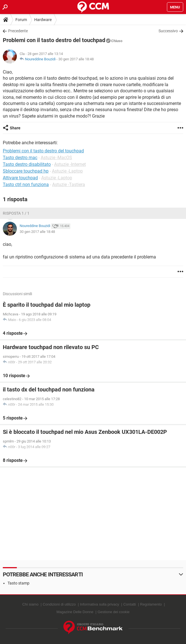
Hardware (43, 20)
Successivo (168, 31)
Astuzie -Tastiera (69, 185)
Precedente (18, 31)
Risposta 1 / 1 (16, 213)
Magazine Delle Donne (75, 612)
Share (15, 128)
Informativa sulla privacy (99, 604)
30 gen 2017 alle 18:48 (76, 59)
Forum (21, 20)
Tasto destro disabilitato (27, 164)
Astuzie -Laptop (67, 171)
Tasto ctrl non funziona (26, 185)
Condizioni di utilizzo (59, 604)
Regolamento (151, 604)
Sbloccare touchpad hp (26, 171)
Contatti (129, 604)
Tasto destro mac (20, 158)
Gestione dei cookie (114, 612)
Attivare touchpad (20, 178)
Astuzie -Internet (70, 164)
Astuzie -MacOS (56, 158)
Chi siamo (30, 604)
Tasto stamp (19, 583)
